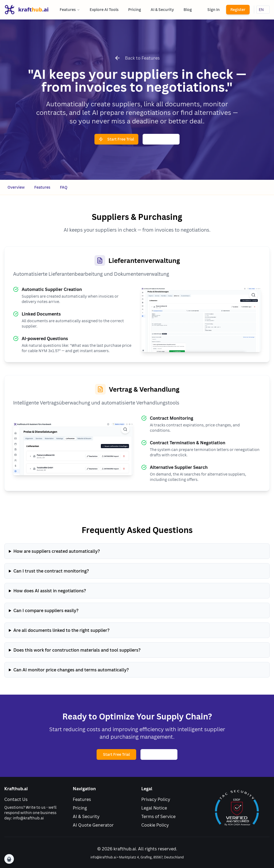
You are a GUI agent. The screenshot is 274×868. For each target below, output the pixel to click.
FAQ (64, 187)
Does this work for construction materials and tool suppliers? (77, 650)
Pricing (135, 9)
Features (70, 9)
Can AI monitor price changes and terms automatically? (71, 670)
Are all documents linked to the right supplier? (61, 630)
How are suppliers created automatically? (57, 551)
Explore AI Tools (104, 9)
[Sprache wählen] (263, 10)
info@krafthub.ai (28, 818)
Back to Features (142, 58)
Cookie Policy (155, 825)
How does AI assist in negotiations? (50, 591)
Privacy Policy (156, 799)
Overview (16, 187)
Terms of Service (158, 816)
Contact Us (16, 799)
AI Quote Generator (93, 825)
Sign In (214, 9)
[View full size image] (253, 295)
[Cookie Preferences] (9, 859)
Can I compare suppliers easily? (46, 610)
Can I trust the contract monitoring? (51, 571)
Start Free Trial (116, 139)
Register (238, 9)
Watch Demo (161, 139)
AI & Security (162, 9)
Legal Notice (154, 808)
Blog (188, 9)
